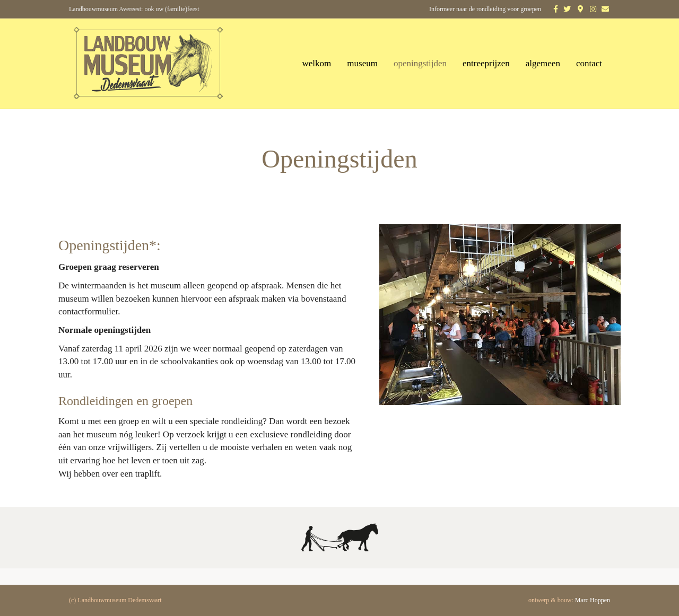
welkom (317, 63)
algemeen (543, 63)
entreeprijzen (486, 63)
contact (589, 63)
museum (362, 63)
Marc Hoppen (593, 600)
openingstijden (420, 63)
